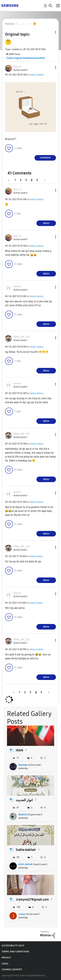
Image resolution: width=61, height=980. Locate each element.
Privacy (6, 958)
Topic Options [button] (50, 32)
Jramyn (22, 914)
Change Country (12, 970)
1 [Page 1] (15, 180)
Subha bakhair (26, 850)
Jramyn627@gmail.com (32, 899)
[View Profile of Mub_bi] (17, 67)
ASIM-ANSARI (26, 864)
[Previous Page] (10, 180)
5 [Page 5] (37, 180)
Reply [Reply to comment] (46, 223)
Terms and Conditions (15, 952)
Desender (23, 765)
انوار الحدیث (24, 800)
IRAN (19, 750)
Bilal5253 (23, 815)
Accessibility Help (13, 946)
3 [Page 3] (26, 180)
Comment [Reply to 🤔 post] (45, 158)
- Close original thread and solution (25, 58)
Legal (5, 964)
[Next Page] (43, 180)
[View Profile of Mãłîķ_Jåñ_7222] (22, 337)
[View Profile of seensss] (17, 286)
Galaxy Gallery (37, 75)
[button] (50, 67)
